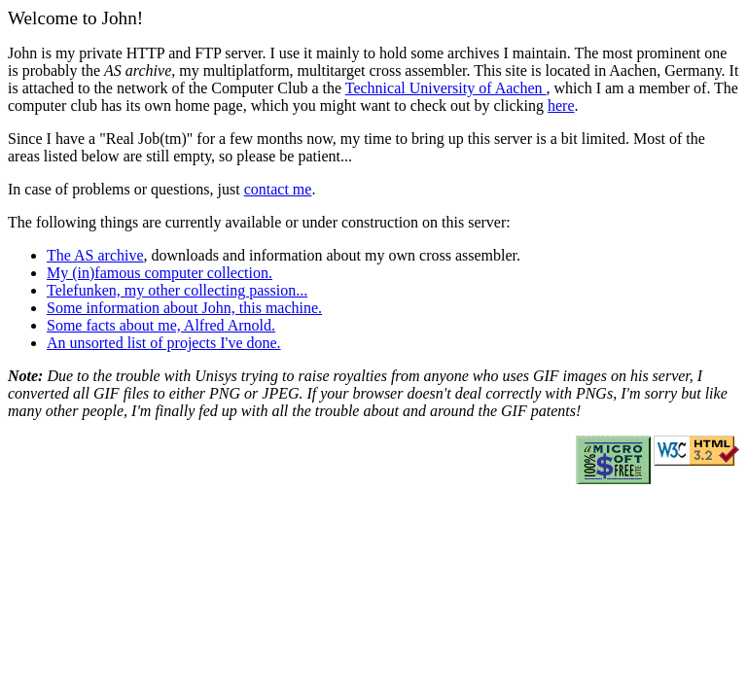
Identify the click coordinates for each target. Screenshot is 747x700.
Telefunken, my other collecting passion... (177, 290)
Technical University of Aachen (446, 88)
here (561, 105)
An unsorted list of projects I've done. (164, 343)
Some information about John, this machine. (184, 308)
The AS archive (95, 255)
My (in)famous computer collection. (160, 273)
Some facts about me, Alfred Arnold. (161, 325)
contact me (278, 189)
